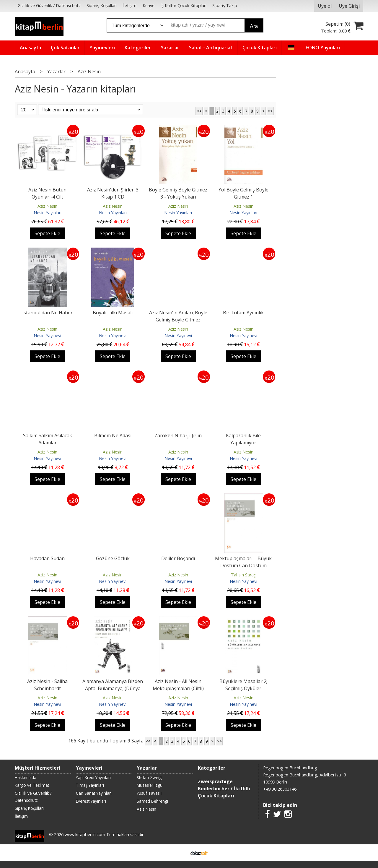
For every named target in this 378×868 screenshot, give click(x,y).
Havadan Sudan (47, 558)
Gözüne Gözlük (113, 558)
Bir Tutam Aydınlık (243, 313)
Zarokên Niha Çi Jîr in (178, 435)
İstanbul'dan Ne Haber (48, 313)
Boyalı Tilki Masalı (113, 313)
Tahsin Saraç (243, 575)
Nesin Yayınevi (47, 335)
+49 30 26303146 (280, 789)
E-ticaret (180, 853)
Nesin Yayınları (48, 213)
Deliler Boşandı (178, 558)
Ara (254, 26)
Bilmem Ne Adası (113, 435)
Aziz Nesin (47, 206)
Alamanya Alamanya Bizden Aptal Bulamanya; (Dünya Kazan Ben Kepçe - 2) (113, 688)
